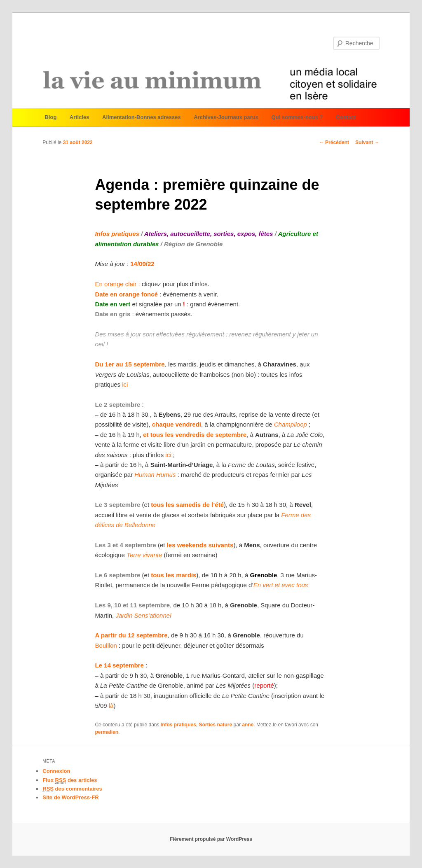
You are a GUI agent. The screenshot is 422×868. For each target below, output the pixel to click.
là (111, 706)
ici (124, 384)
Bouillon (106, 645)
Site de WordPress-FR (70, 797)
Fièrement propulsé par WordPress (211, 839)
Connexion (56, 771)
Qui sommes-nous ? (297, 117)
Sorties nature (216, 725)
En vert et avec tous (281, 585)
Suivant (367, 142)
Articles (80, 117)
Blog (50, 117)
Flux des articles (70, 780)
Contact (346, 117)
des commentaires (72, 789)
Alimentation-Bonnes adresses (142, 117)
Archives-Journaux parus (226, 117)
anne (248, 725)
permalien (107, 732)
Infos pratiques (178, 725)
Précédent (334, 142)
